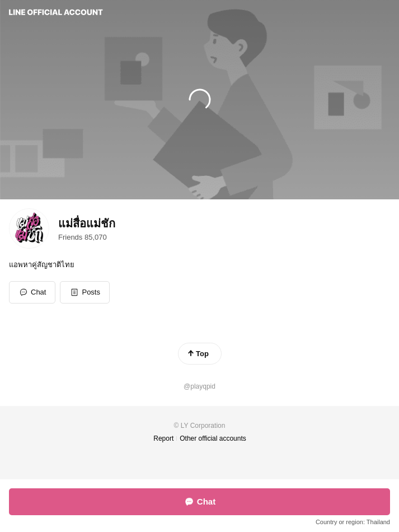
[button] (85, 292)
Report (163, 438)
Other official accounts (213, 438)
